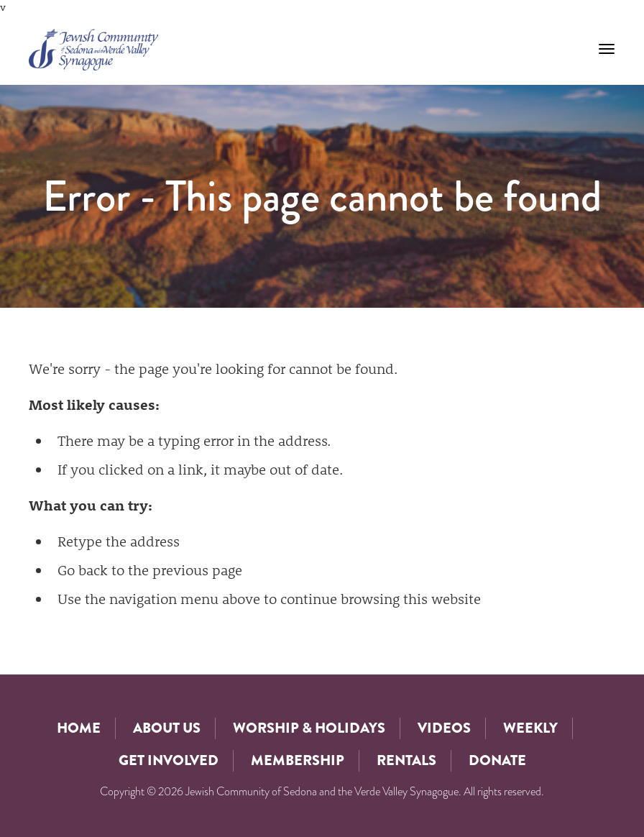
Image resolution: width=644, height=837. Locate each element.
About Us (167, 728)
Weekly (530, 728)
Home (79, 728)
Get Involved (169, 760)
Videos (444, 728)
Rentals (406, 760)
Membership (298, 760)
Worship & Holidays (309, 728)
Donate (497, 760)
